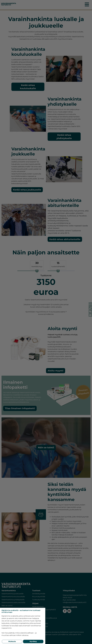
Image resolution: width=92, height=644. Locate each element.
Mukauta (12, 641)
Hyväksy (33, 641)
